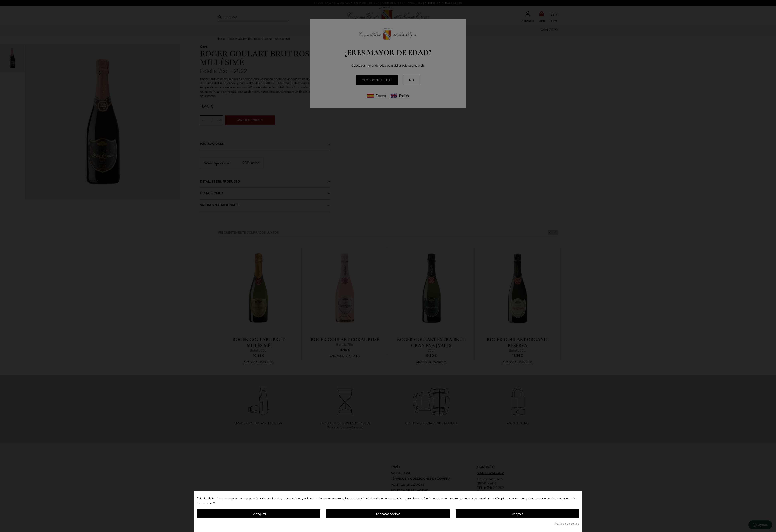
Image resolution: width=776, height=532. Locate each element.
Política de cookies (567, 524)
